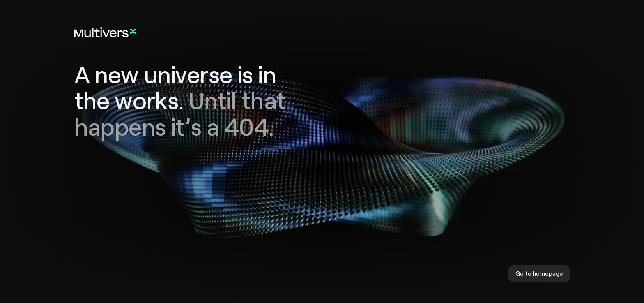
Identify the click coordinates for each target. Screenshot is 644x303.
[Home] (106, 32)
